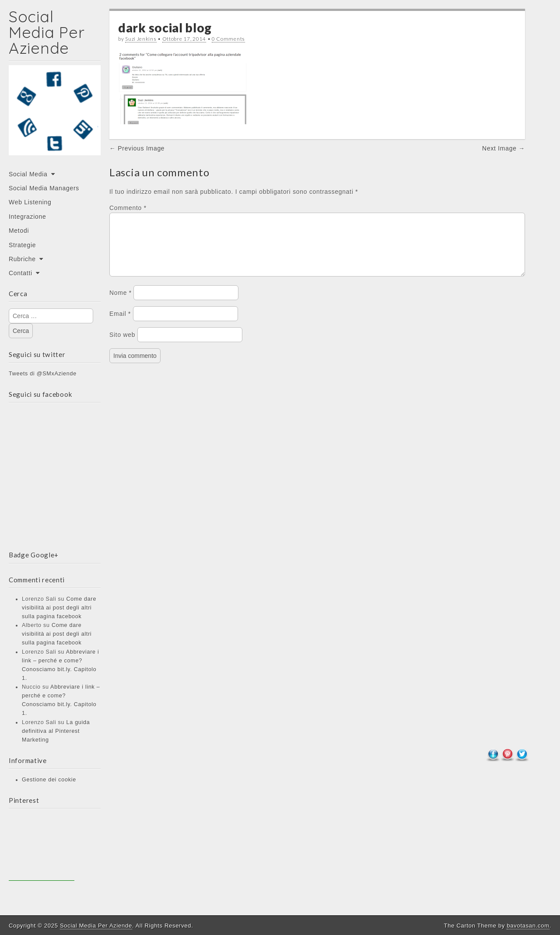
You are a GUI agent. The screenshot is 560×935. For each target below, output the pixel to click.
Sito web (122, 345)
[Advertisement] (42, 848)
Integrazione (27, 217)
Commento (128, 208)
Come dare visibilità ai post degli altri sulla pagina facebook (59, 608)
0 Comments (228, 39)
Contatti (21, 273)
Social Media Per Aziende (47, 32)
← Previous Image (137, 148)
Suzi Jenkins (141, 39)
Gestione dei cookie (49, 780)
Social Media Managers (44, 188)
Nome (121, 303)
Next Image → (504, 148)
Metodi (19, 231)
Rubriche (22, 259)
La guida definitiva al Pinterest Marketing (56, 731)
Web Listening (30, 202)
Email (120, 324)
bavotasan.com (528, 926)
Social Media (28, 174)
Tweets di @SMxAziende (43, 374)
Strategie (22, 245)
